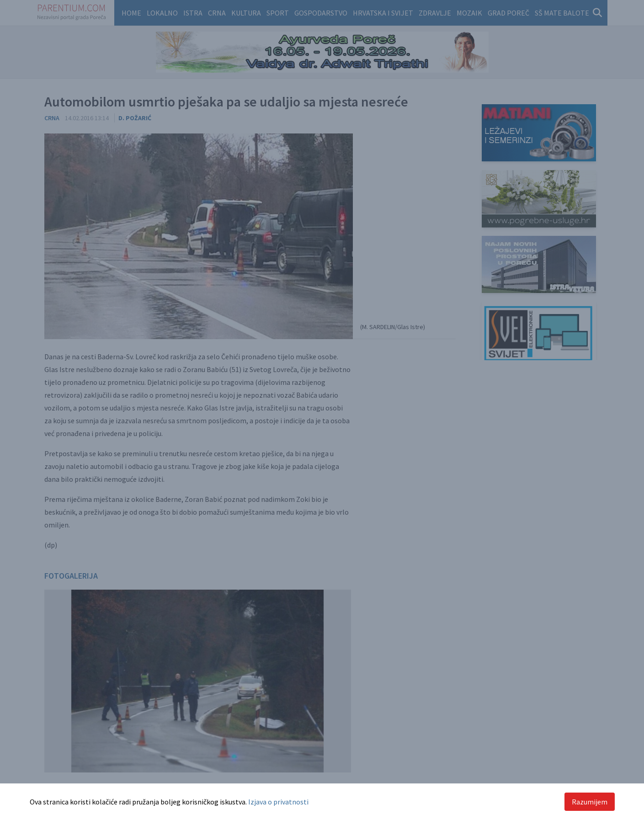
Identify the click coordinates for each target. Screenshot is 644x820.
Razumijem (590, 802)
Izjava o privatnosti (278, 802)
